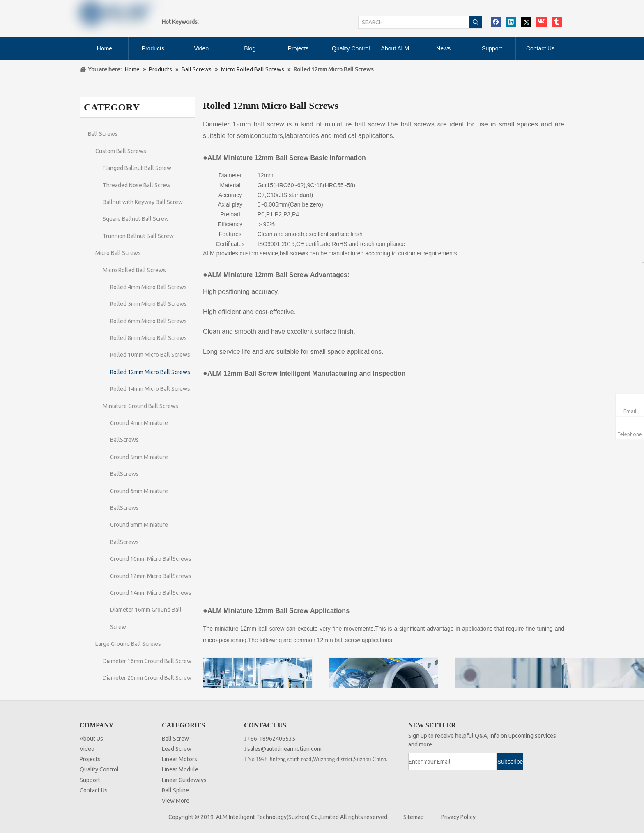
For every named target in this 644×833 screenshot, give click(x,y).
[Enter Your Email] (452, 762)
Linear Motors (179, 759)
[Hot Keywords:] (476, 22)
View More (176, 801)
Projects (90, 759)
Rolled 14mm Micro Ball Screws (150, 389)
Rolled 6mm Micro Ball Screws (148, 321)
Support (90, 780)
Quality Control (99, 769)
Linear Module (180, 769)
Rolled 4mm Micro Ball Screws (148, 287)
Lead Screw (177, 749)
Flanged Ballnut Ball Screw (137, 168)
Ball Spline (175, 790)
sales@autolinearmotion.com (284, 749)
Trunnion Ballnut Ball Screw (138, 236)
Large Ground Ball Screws (128, 644)
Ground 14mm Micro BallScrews (151, 593)
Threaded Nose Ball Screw (137, 185)
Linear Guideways (184, 780)
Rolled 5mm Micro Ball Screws (148, 304)
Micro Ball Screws (118, 253)
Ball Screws (103, 134)
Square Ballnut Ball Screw (136, 219)
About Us (91, 739)
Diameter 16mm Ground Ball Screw (147, 661)
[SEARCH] (414, 22)
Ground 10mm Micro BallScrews (151, 559)
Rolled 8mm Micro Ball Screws (148, 338)
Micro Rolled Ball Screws (134, 270)
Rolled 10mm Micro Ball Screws (150, 355)
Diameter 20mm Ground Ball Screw (147, 678)
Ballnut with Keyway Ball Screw (143, 202)
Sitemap (414, 817)
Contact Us (94, 790)
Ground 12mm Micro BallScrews (151, 576)
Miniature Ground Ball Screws (140, 406)
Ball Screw (175, 739)
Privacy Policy (458, 817)
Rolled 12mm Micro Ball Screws (150, 372)
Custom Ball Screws (121, 151)
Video (87, 749)
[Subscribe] (510, 762)
